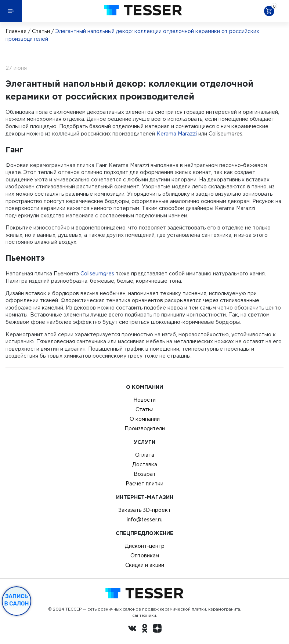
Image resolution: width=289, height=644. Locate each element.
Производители (145, 428)
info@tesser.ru (145, 520)
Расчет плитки (144, 484)
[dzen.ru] (157, 629)
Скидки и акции (145, 565)
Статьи (41, 31)
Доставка (145, 464)
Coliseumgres (97, 274)
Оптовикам (145, 556)
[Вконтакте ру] (132, 629)
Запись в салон (17, 600)
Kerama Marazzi (177, 134)
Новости (144, 400)
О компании (145, 419)
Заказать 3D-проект (144, 510)
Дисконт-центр (145, 546)
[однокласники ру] (145, 629)
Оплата (145, 455)
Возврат (145, 474)
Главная (16, 31)
